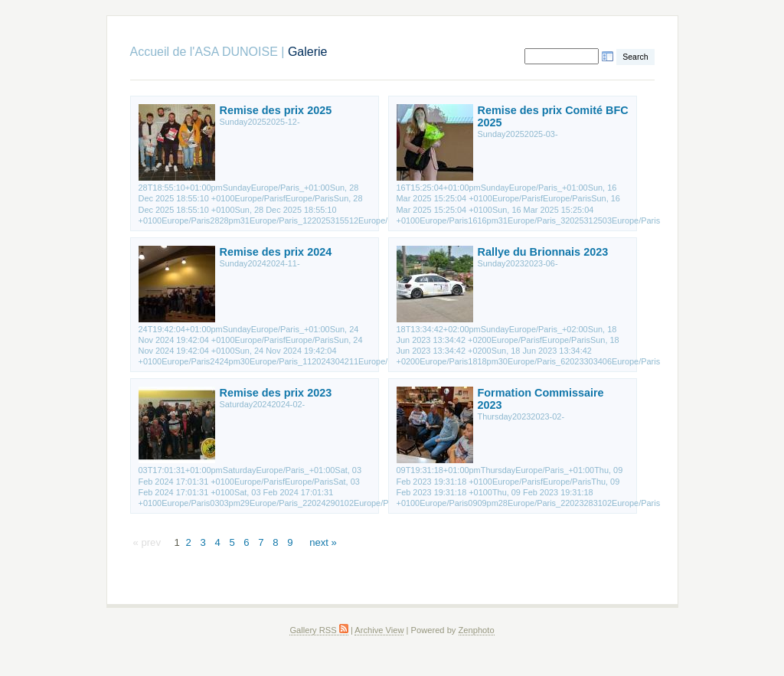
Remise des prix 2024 (276, 252)
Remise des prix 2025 (276, 110)
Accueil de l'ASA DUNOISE (204, 52)
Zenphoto (477, 630)
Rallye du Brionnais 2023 (543, 252)
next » (323, 542)
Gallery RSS (318, 630)
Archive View (379, 630)
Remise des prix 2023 (276, 393)
